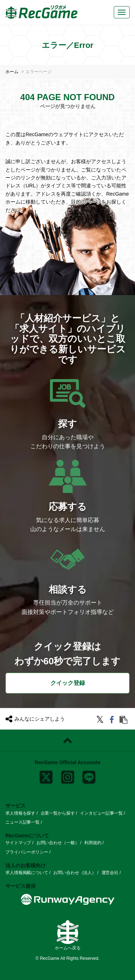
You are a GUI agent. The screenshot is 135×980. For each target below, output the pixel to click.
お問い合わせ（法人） (75, 873)
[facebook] (113, 721)
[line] (89, 776)
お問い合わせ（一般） (58, 843)
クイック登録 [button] (68, 683)
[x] (46, 776)
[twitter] (101, 721)
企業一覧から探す (58, 813)
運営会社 (110, 873)
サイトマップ (18, 843)
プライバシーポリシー (27, 852)
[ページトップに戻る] (67, 740)
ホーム (12, 72)
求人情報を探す (20, 813)
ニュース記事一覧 (22, 822)
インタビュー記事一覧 (101, 813)
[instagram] (68, 776)
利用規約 (93, 843)
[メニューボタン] (122, 12)
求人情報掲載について (27, 873)
